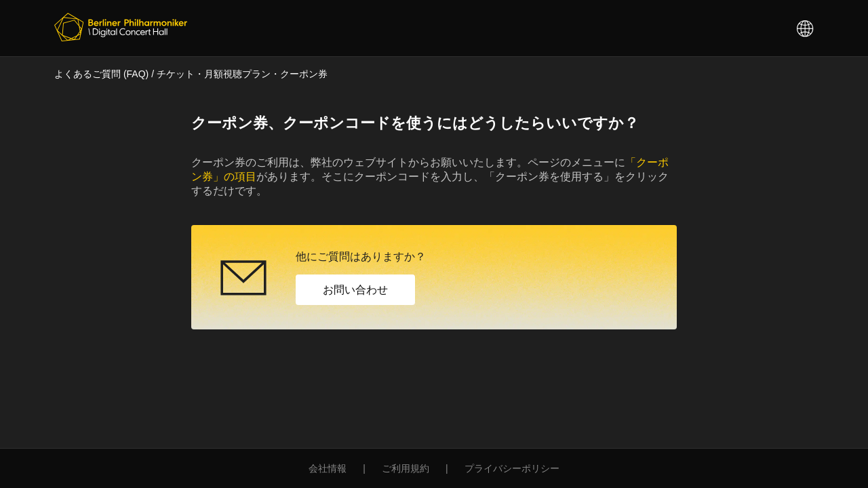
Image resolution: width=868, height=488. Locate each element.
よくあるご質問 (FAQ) (101, 74)
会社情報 (328, 468)
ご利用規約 (406, 468)
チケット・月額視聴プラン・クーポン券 (242, 74)
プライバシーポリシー (512, 468)
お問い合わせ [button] (355, 290)
